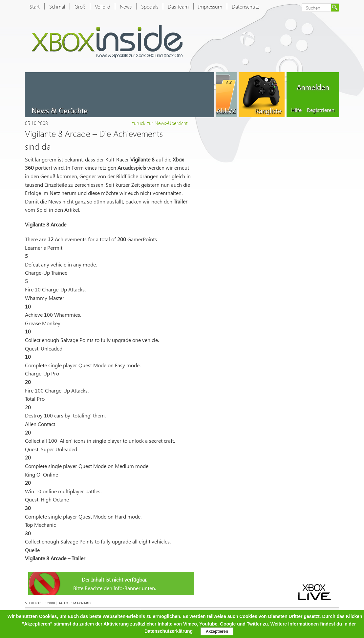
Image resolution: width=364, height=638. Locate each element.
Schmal (57, 6)
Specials (150, 6)
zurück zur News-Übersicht (160, 123)
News (126, 6)
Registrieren (321, 110)
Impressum (210, 6)
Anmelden (313, 87)
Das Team (178, 6)
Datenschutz (246, 6)
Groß (80, 6)
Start (35, 6)
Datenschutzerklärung (169, 631)
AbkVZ (226, 110)
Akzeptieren (217, 631)
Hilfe (296, 110)
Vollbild (103, 6)
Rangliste (268, 110)
